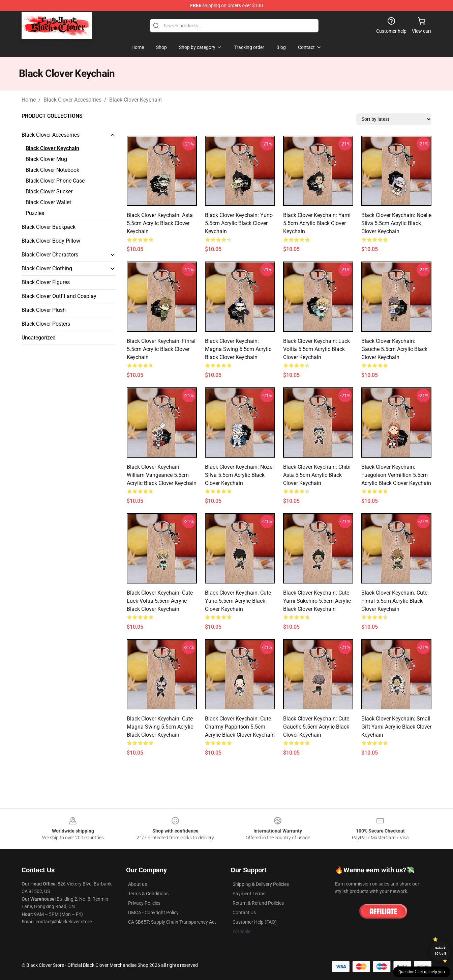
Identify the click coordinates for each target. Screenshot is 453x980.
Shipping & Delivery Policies (261, 884)
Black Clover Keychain (135, 100)
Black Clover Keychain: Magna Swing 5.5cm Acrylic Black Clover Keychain (238, 349)
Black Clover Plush (44, 310)
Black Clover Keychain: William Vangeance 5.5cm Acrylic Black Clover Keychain (162, 475)
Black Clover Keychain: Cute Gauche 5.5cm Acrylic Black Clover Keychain (316, 727)
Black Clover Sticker (49, 192)
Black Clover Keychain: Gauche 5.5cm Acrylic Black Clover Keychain (394, 349)
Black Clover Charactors (50, 255)
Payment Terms (249, 894)
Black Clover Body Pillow (51, 241)
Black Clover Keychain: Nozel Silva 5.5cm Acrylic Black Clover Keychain (239, 475)
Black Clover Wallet (48, 202)
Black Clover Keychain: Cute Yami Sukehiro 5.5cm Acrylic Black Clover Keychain (317, 601)
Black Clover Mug (46, 159)
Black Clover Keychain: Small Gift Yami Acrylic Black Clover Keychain (396, 727)
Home (29, 100)
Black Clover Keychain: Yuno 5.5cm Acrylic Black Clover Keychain (239, 223)
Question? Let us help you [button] (422, 972)
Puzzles (35, 213)
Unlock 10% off (440, 951)
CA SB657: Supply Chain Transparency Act (172, 922)
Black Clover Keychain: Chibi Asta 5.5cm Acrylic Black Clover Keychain (317, 475)
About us (138, 884)
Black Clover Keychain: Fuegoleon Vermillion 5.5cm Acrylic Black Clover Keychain (396, 475)
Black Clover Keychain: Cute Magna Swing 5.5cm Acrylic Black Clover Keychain (160, 727)
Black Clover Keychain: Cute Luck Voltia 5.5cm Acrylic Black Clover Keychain (160, 601)
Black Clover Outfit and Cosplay (59, 296)
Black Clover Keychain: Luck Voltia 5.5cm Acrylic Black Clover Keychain (316, 349)
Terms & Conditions (148, 894)
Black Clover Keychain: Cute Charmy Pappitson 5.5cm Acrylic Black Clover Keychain (240, 727)
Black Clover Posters (46, 324)
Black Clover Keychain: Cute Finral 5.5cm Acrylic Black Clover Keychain (394, 601)
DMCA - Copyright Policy (153, 913)
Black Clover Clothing (47, 268)
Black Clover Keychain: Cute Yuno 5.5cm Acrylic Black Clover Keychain (238, 601)
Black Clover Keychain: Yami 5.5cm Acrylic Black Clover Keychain (317, 223)
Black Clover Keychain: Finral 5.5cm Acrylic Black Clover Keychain (161, 349)
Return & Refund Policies (258, 903)
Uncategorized (39, 338)
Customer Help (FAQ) (255, 922)
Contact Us (244, 913)
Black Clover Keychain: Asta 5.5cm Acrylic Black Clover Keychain (160, 223)
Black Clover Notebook (52, 170)
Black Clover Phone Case (55, 181)
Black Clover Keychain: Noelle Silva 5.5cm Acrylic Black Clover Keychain (396, 223)
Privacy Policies (144, 903)
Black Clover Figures (46, 282)
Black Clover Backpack (49, 227)
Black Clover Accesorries (72, 100)
